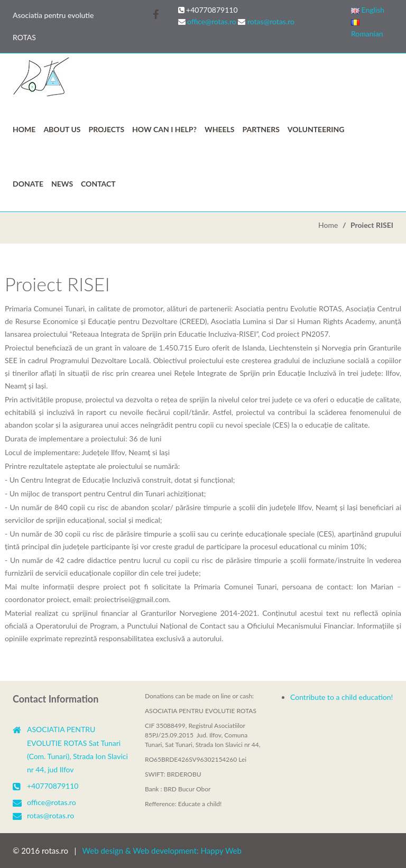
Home (24, 129)
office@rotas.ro (212, 21)
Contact (98, 184)
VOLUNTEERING (316, 129)
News (62, 184)
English (368, 10)
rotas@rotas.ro (271, 21)
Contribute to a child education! (342, 697)
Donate (28, 184)
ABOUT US (62, 129)
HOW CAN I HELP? (164, 129)
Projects (107, 129)
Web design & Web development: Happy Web (162, 851)
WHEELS (220, 129)
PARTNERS (261, 129)
